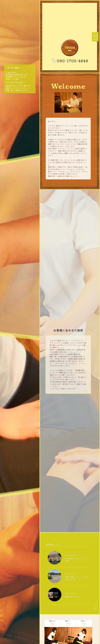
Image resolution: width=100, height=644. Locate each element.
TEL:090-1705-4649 (15, 82)
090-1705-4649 (70, 61)
